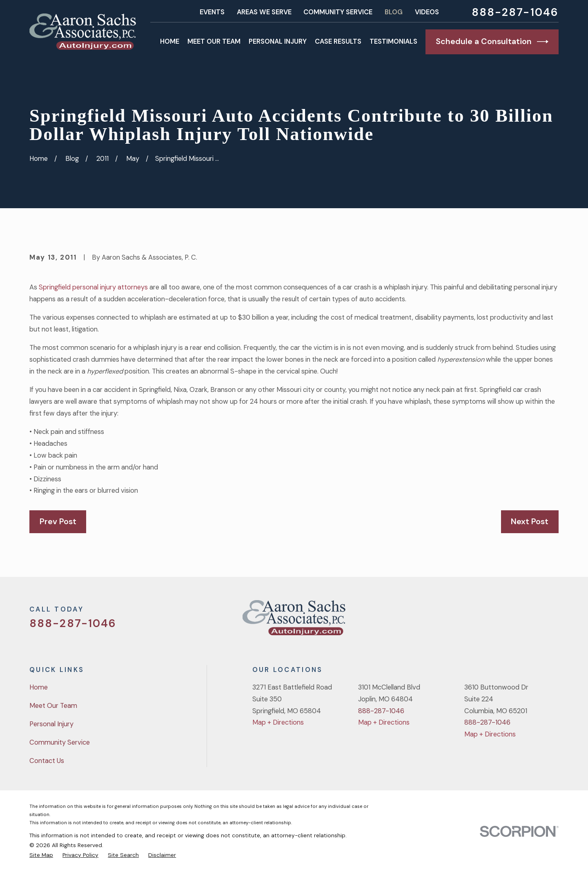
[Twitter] (490, 621)
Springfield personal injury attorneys (93, 287)
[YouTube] (533, 621)
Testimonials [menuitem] (393, 41)
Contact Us (47, 761)
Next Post (530, 521)
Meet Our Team (53, 706)
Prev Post (58, 521)
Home (39, 687)
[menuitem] (41, 855)
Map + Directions (278, 722)
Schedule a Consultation (492, 42)
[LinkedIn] (554, 621)
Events (212, 12)
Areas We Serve (264, 12)
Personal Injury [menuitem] (278, 41)
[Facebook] (511, 621)
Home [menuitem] (170, 41)
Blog (394, 12)
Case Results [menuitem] (338, 41)
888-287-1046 (515, 12)
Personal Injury (51, 724)
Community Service (338, 12)
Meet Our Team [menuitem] (214, 41)
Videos (427, 12)
